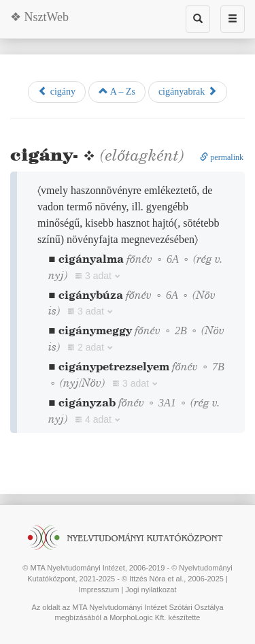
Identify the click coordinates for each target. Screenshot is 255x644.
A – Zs (117, 91)
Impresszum (99, 590)
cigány (57, 91)
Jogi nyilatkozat (151, 590)
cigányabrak (188, 91)
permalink (222, 157)
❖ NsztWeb (39, 17)
